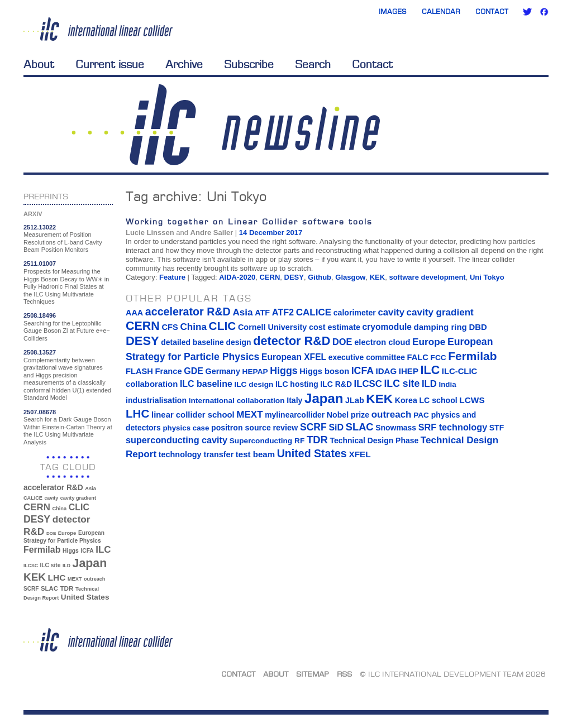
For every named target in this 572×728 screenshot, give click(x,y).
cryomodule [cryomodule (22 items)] (387, 327)
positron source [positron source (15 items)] (241, 428)
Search (313, 64)
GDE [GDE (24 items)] (194, 371)
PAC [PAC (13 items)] (421, 415)
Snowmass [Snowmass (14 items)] (396, 428)
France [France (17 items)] (169, 371)
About (39, 64)
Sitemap (313, 674)
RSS (344, 674)
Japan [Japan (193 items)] (90, 563)
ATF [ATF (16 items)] (262, 313)
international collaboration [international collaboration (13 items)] (237, 401)
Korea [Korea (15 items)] (406, 400)
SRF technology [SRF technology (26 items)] (453, 427)
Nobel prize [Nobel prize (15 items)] (348, 415)
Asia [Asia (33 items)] (90, 488)
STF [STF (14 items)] (497, 428)
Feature (172, 277)
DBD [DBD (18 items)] (478, 327)
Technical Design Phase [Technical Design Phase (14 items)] (374, 440)
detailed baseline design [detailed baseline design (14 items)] (206, 342)
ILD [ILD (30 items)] (66, 566)
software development (427, 277)
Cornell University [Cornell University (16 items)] (272, 327)
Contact (492, 11)
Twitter (527, 12)
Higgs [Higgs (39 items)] (71, 551)
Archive (184, 64)
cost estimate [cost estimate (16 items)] (335, 327)
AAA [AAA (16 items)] (134, 313)
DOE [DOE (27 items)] (51, 533)
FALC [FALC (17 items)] (418, 357)
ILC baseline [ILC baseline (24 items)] (206, 384)
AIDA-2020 (237, 277)
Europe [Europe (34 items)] (67, 533)
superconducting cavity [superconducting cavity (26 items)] (177, 440)
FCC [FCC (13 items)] (438, 358)
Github (320, 277)
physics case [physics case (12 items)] (186, 428)
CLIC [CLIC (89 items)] (79, 507)
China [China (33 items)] (59, 509)
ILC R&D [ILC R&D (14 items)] (336, 384)
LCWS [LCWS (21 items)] (472, 400)
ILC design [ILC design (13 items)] (254, 384)
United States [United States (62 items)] (85, 597)
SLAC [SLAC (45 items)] (49, 588)
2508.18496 (40, 315)
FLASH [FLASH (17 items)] (139, 371)
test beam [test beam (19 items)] (255, 454)
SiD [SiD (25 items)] (336, 427)
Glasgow (350, 277)
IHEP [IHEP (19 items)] (409, 371)
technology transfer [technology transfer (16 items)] (196, 454)
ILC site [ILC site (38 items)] (51, 565)
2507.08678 (40, 412)
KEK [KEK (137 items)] (35, 577)
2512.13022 (40, 227)
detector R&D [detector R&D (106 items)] (292, 341)
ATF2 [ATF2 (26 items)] (283, 312)
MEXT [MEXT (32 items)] (75, 579)
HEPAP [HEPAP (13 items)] (255, 372)
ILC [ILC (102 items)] (103, 550)
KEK (377, 277)
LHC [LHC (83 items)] (57, 578)
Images (393, 11)
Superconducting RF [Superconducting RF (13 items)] (267, 441)
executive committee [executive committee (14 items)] (367, 357)
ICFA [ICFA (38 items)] (87, 551)
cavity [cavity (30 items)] (51, 498)
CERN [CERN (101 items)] (37, 507)
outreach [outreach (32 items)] (94, 579)
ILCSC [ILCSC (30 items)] (31, 566)
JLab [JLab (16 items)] (355, 400)
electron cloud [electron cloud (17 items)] (382, 342)
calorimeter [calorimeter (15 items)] (355, 313)
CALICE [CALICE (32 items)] (33, 498)
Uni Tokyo (487, 277)
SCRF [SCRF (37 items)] (31, 589)
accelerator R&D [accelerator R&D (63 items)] (53, 488)
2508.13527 (40, 352)
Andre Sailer (212, 233)
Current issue (110, 64)
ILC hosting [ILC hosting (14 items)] (297, 384)
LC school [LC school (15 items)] (438, 400)
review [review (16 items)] (285, 428)
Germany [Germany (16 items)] (222, 371)
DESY (294, 277)
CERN (270, 277)
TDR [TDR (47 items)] (66, 588)
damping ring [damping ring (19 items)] (440, 327)
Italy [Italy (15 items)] (294, 400)
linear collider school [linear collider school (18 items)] (193, 415)
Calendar (441, 11)
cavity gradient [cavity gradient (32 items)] (78, 498)
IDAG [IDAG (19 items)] (387, 371)
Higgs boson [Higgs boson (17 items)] (324, 371)
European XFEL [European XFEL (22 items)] (294, 357)
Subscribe (249, 64)
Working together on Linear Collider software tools (249, 221)
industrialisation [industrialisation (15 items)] (156, 400)
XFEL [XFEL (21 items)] (359, 454)
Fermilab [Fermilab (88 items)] (42, 550)
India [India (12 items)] (447, 384)
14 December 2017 (271, 233)
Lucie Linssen (150, 233)
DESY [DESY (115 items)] (37, 519)
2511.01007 (40, 264)
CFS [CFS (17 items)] (170, 327)
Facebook (544, 12)
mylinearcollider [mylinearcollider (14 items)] (295, 415)
